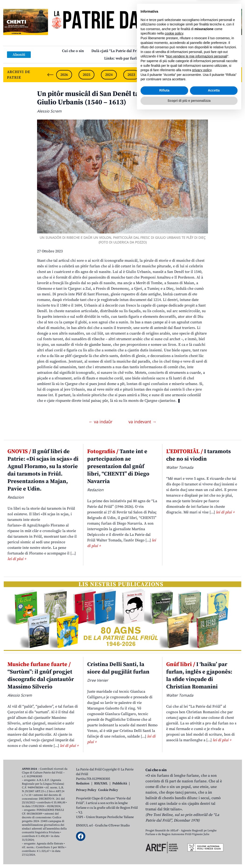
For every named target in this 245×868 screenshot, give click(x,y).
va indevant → (142, 422)
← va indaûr (101, 422)
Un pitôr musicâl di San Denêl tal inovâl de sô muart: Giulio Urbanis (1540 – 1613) (121, 98)
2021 (176, 75)
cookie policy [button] (174, 788)
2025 (86, 75)
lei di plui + (17, 559)
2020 (198, 75)
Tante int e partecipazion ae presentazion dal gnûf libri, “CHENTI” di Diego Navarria (118, 466)
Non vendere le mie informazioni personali (197, 811)
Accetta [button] (214, 845)
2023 (131, 75)
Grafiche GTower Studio (112, 826)
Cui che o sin (73, 51)
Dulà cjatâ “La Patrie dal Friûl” (117, 51)
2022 (154, 75)
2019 (221, 75)
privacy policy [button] (202, 825)
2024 (109, 75)
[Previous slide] (50, 75)
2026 (64, 75)
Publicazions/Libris (167, 51)
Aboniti (19, 55)
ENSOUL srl (84, 826)
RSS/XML (101, 783)
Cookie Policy (108, 790)
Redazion (83, 783)
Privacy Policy (86, 790)
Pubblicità (120, 783)
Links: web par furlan (122, 58)
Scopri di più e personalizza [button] (189, 855)
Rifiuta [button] (164, 845)
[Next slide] (235, 75)
